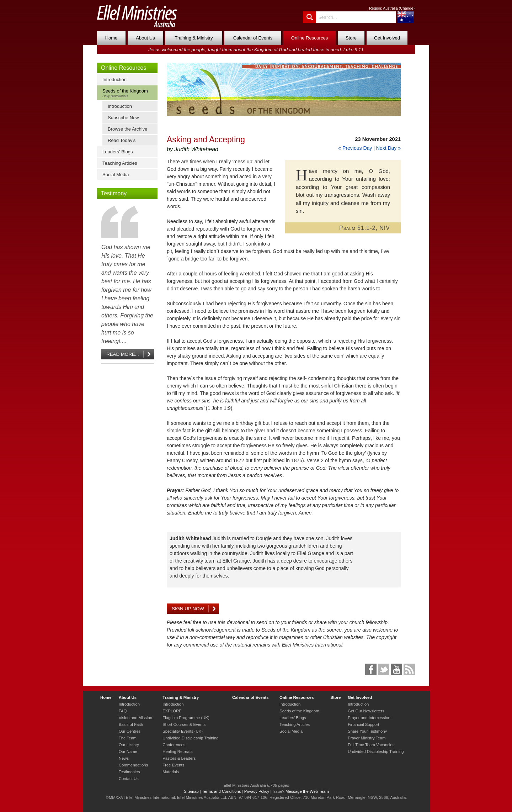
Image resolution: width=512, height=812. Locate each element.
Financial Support (363, 724)
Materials (171, 772)
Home (111, 38)
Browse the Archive (127, 129)
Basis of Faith (131, 724)
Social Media (116, 175)
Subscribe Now (123, 118)
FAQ (123, 711)
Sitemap (191, 791)
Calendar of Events (253, 38)
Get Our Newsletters (366, 711)
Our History (129, 745)
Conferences (174, 745)
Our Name (128, 752)
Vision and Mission (135, 718)
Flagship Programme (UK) (186, 718)
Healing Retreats (177, 752)
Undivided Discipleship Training (190, 738)
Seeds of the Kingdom (129, 93)
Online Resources (310, 38)
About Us (145, 38)
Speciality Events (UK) (183, 731)
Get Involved (387, 38)
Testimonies (129, 772)
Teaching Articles (120, 163)
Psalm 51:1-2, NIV (365, 228)
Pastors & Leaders (179, 758)
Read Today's (122, 140)
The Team (128, 738)
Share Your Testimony (367, 731)
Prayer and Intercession (369, 718)
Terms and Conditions (222, 791)
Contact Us (129, 779)
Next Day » (388, 148)
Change (407, 8)
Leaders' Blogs (118, 152)
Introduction (114, 80)
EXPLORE (172, 711)
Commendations (133, 765)
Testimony (114, 193)
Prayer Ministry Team (367, 738)
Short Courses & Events (184, 724)
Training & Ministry (194, 38)
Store (351, 38)
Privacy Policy (257, 791)
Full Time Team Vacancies (371, 745)
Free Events (173, 765)
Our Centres (130, 731)
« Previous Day (355, 148)
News (124, 758)
